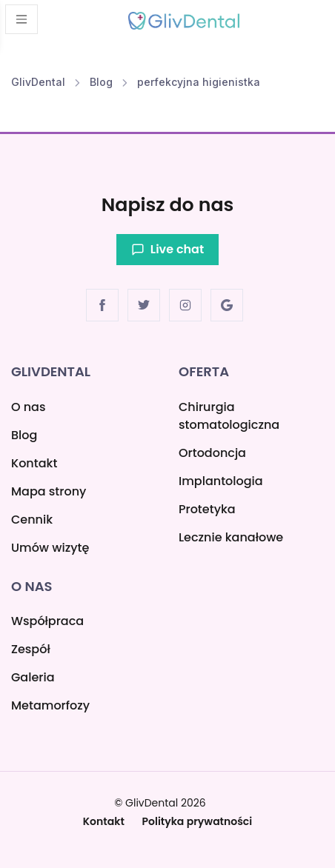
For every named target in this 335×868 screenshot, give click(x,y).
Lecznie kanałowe (231, 537)
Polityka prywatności (198, 821)
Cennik (32, 520)
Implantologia (221, 481)
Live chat (167, 249)
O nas (28, 407)
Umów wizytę (50, 548)
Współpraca (47, 621)
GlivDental (38, 82)
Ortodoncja (212, 453)
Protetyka (207, 509)
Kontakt (34, 463)
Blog (101, 82)
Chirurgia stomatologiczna (229, 416)
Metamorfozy (50, 705)
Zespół (31, 649)
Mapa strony (49, 491)
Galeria (33, 677)
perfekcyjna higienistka (199, 82)
